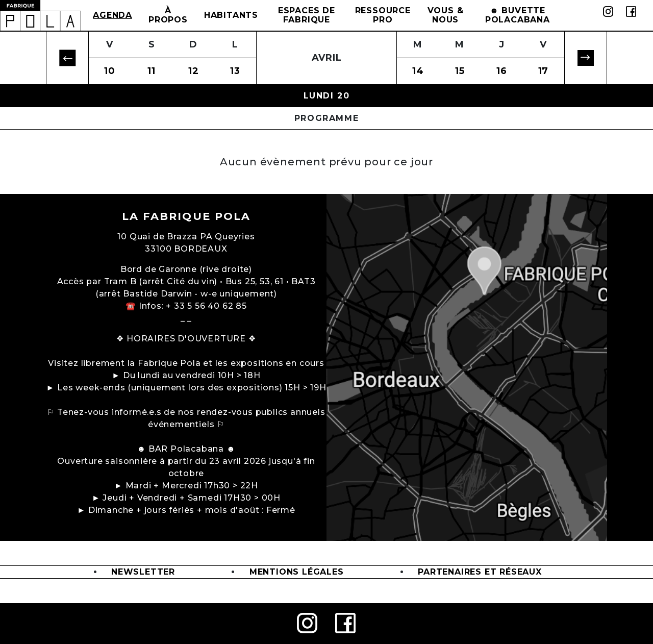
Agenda (112, 15)
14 (418, 71)
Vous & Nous (446, 15)
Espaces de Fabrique (307, 15)
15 (460, 71)
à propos (168, 15)
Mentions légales (297, 572)
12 (194, 71)
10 (110, 71)
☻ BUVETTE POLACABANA (518, 15)
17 (544, 71)
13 (235, 71)
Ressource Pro (383, 15)
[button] (67, 58)
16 (502, 71)
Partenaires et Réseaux (480, 572)
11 (152, 71)
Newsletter (143, 572)
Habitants (231, 15)
